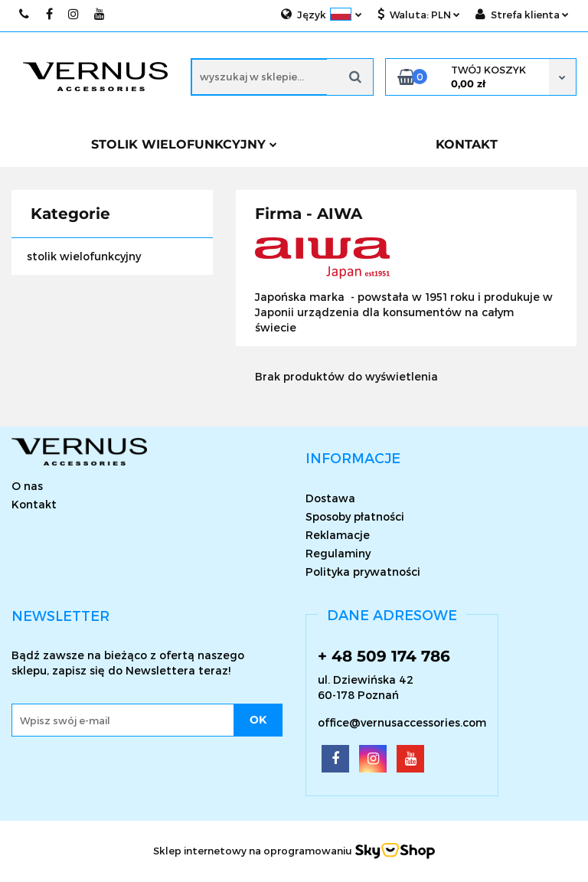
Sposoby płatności (355, 516)
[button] (353, 458)
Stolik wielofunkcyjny (184, 144)
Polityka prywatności (363, 572)
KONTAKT (467, 144)
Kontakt (34, 504)
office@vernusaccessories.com (402, 722)
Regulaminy (338, 553)
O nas (27, 486)
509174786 (25, 14)
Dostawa (330, 498)
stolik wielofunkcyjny (84, 256)
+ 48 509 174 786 (384, 656)
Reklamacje (338, 535)
